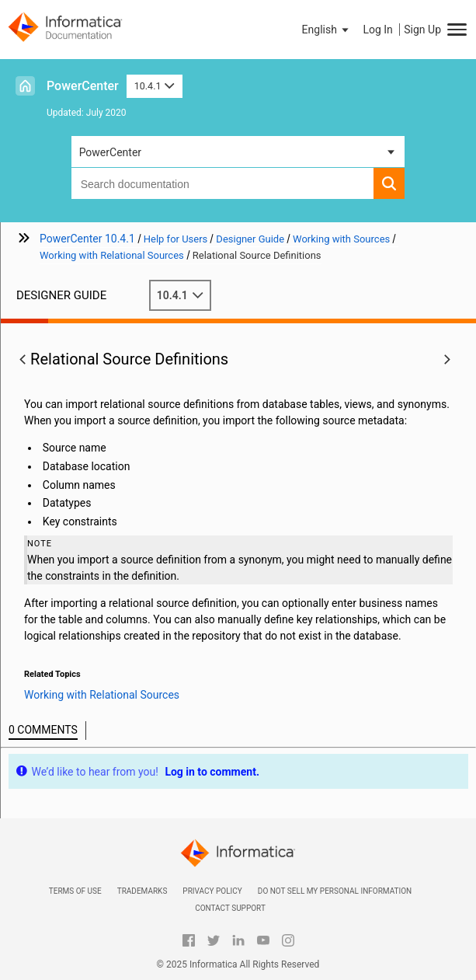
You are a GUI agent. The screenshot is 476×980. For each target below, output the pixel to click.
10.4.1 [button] (155, 86)
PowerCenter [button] (110, 152)
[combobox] (223, 183)
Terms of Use (75, 891)
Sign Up (422, 30)
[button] (327, 30)
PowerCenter (83, 86)
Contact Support (230, 908)
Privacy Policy (212, 891)
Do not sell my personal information (335, 891)
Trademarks (142, 891)
